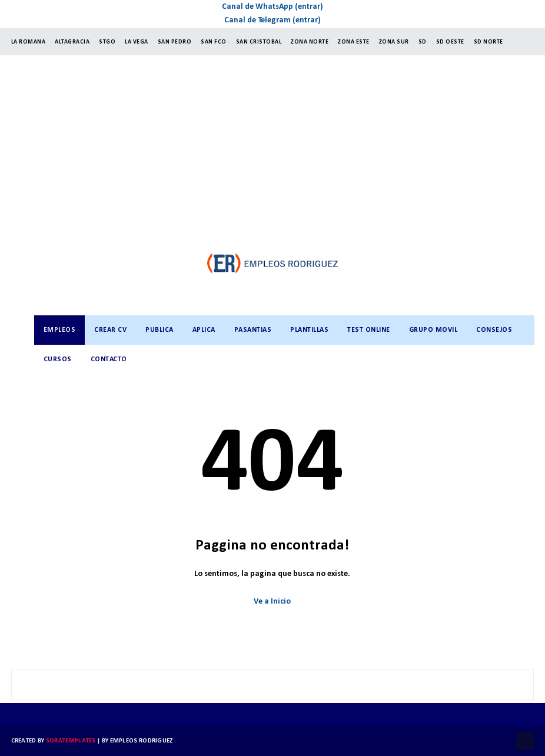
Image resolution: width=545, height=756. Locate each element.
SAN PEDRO (175, 42)
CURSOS (58, 359)
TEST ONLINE (369, 330)
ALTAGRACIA (72, 42)
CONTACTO (109, 359)
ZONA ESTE (354, 42)
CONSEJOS (494, 330)
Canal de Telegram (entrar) (272, 20)
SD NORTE (488, 42)
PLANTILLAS (309, 330)
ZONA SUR (394, 42)
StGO (107, 42)
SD (423, 42)
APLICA (204, 330)
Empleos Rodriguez (142, 741)
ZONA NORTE (310, 42)
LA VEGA (137, 42)
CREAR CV (110, 330)
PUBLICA (159, 330)
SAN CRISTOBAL (259, 42)
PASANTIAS (253, 330)
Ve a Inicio (272, 602)
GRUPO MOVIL (433, 330)
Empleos (60, 330)
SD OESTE (450, 42)
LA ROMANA (29, 42)
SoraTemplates (71, 741)
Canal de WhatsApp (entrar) (272, 7)
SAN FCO (214, 42)
